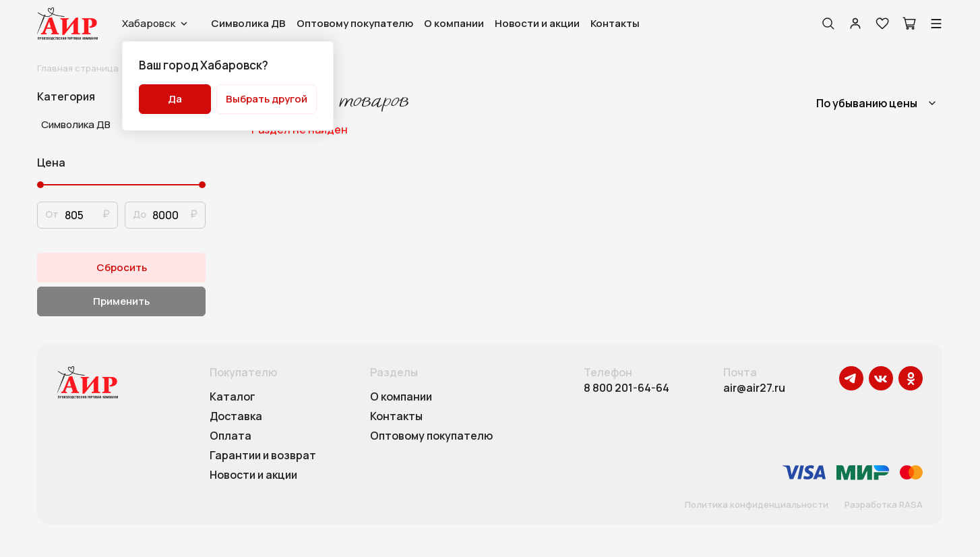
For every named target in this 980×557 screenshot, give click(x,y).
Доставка (236, 417)
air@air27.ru (754, 388)
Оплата (231, 436)
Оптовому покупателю (355, 23)
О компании (454, 23)
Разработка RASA (884, 505)
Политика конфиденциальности (757, 505)
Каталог (233, 397)
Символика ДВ (248, 23)
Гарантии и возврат (263, 456)
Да (175, 99)
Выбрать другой (267, 99)
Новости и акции (537, 23)
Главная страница (78, 68)
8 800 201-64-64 (626, 388)
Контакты (615, 23)
